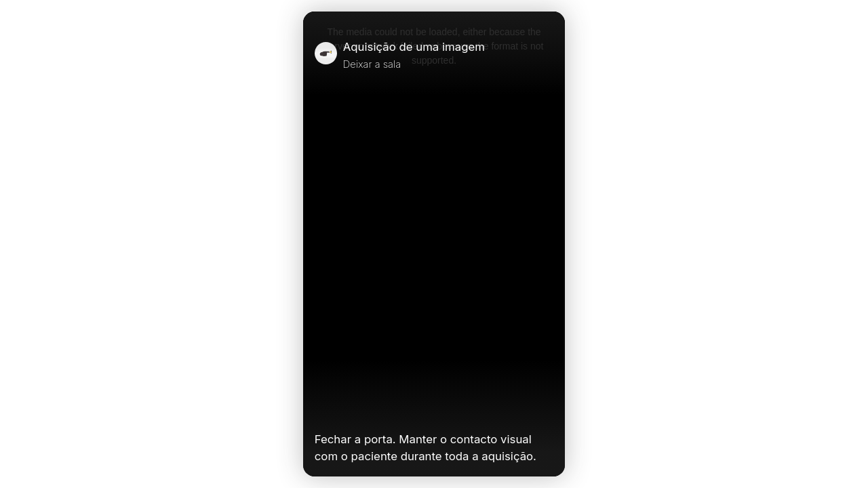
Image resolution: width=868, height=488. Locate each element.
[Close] (548, 55)
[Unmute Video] (548, 411)
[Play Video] (320, 411)
